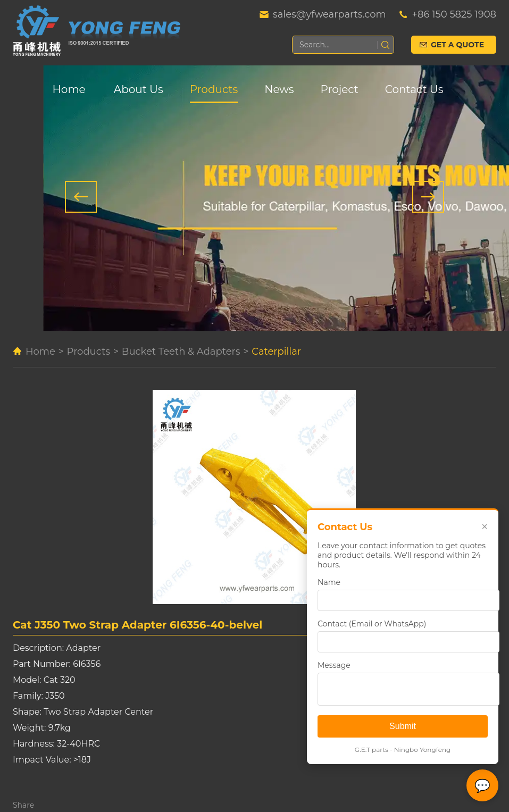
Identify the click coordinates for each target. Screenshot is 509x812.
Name (329, 582)
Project (340, 89)
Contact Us (414, 89)
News (279, 89)
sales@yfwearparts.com (329, 14)
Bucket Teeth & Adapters (181, 351)
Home (69, 89)
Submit (403, 726)
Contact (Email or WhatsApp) (372, 624)
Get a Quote (457, 45)
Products (214, 89)
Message (334, 665)
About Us (139, 89)
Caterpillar (276, 351)
